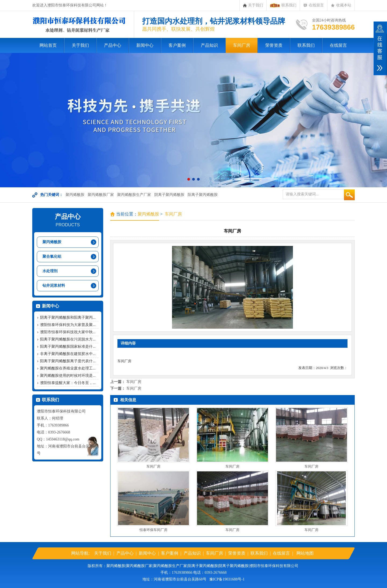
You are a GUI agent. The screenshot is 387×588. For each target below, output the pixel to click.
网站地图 (305, 553)
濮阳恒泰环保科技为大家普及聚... (68, 325)
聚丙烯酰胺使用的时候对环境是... (68, 376)
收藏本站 (341, 5)
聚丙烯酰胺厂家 (101, 195)
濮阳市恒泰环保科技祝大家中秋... (68, 332)
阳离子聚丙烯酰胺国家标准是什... (68, 347)
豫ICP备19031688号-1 (227, 579)
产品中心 (113, 45)
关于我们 (253, 5)
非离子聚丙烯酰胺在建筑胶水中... (68, 354)
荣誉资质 (274, 45)
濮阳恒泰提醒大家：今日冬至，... (68, 383)
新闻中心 (145, 45)
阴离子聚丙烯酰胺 (169, 195)
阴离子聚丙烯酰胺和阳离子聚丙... (68, 318)
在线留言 (313, 5)
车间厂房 (242, 45)
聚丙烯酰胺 (75, 195)
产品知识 (209, 45)
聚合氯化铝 (52, 257)
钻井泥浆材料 (54, 286)
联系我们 (283, 5)
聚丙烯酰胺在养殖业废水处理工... (68, 368)
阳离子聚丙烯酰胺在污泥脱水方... (68, 339)
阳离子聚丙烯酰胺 (203, 195)
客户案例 (177, 45)
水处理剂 (50, 271)
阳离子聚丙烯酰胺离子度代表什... (68, 361)
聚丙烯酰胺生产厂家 (134, 195)
